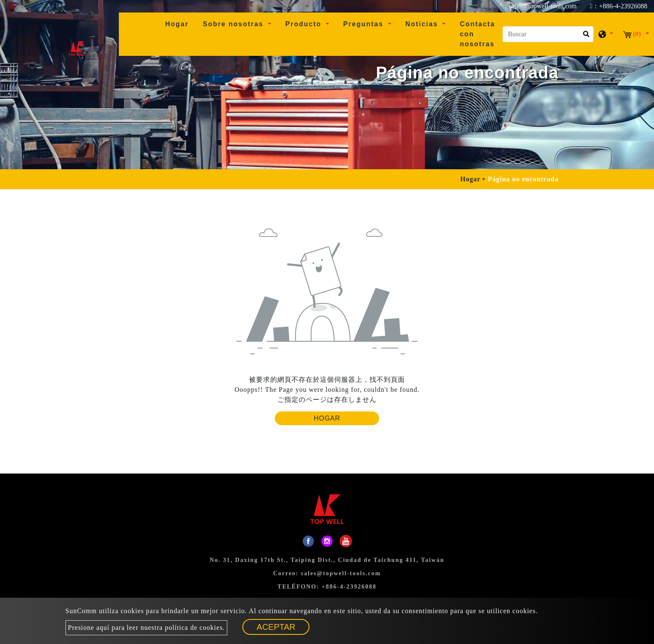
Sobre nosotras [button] (234, 24)
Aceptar (276, 627)
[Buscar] (548, 34)
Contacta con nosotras (477, 34)
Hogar (180, 23)
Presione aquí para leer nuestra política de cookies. (146, 628)
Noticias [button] (423, 24)
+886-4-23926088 (349, 587)
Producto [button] (305, 24)
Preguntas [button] (365, 24)
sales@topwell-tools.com (341, 573)
